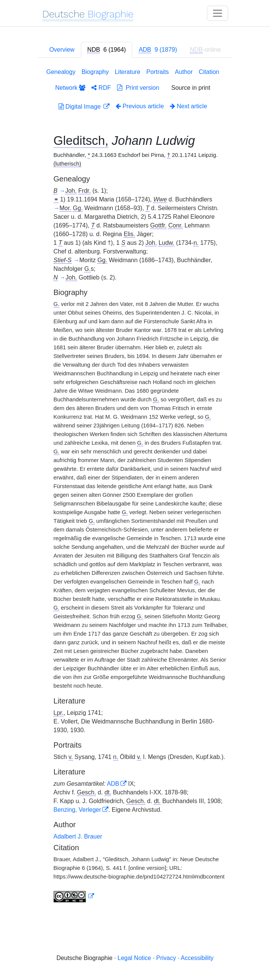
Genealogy (61, 72)
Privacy (166, 958)
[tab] (106, 50)
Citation (209, 72)
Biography (95, 72)
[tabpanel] (135, 487)
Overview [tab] (62, 50)
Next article (188, 106)
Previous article (140, 106)
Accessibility (197, 958)
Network (70, 88)
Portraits (158, 72)
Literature (128, 72)
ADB (113, 784)
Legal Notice (134, 958)
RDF (101, 88)
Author (184, 72)
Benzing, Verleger (77, 810)
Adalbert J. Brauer (78, 836)
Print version (138, 88)
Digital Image (80, 107)
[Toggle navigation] (218, 13)
